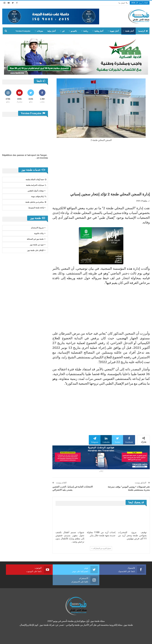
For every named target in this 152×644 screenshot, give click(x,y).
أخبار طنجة (129, 31)
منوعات (40, 31)
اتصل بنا (123, 3)
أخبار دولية (52, 31)
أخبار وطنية (99, 31)
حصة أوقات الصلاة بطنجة (36, 180)
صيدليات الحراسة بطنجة (36, 185)
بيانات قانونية (39, 233)
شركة (12, 639)
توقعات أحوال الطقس (36, 191)
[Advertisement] (101, 166)
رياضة (86, 31)
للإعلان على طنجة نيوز (35, 250)
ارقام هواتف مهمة (39, 196)
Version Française (23, 31)
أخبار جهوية (114, 31)
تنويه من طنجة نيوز (37, 245)
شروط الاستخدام (37, 228)
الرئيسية (143, 31)
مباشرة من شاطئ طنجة (36, 202)
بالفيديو (74, 31)
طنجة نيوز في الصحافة (35, 239)
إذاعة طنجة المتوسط (36, 208)
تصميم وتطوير (26, 639)
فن (63, 31)
